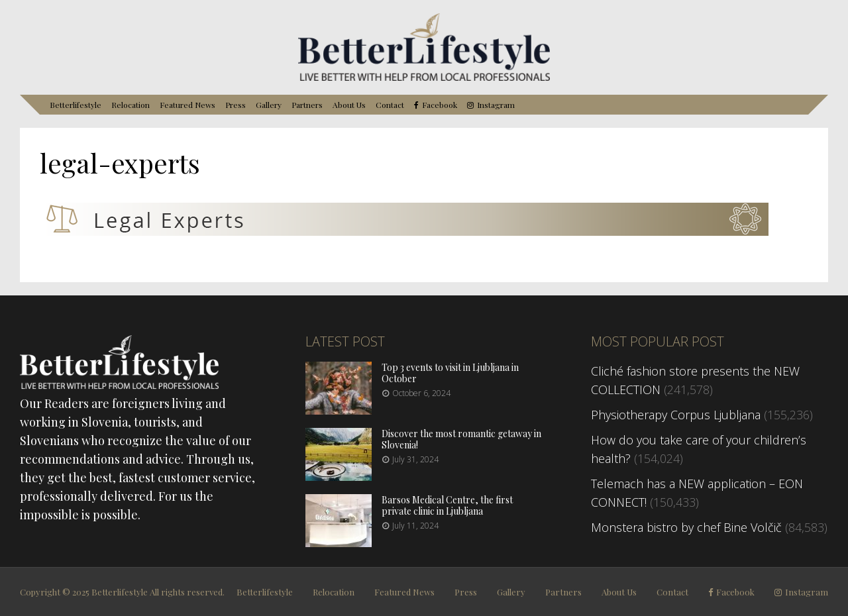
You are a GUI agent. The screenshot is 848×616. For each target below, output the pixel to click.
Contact (390, 105)
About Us (349, 105)
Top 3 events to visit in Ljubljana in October (450, 373)
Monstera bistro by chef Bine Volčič (686, 527)
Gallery (269, 105)
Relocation (131, 105)
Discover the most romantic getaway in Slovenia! (461, 439)
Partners (307, 105)
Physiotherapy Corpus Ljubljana (676, 415)
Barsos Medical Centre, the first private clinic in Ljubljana (447, 505)
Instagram (496, 105)
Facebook (440, 105)
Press (236, 105)
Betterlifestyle (76, 105)
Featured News (187, 105)
